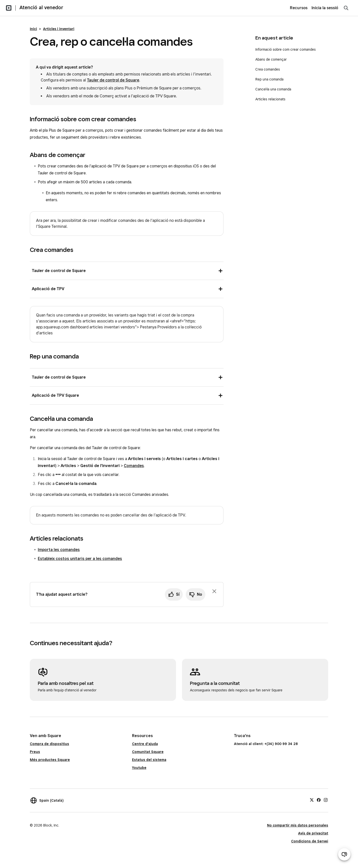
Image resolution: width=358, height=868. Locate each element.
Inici (33, 29)
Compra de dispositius (49, 744)
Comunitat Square (148, 752)
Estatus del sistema (149, 760)
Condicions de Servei (310, 841)
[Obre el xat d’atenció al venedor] (344, 854)
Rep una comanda (269, 79)
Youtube (139, 768)
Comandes (134, 466)
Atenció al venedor (41, 7)
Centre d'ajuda (145, 744)
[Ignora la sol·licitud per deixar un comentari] (214, 591)
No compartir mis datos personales (298, 825)
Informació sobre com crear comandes (286, 49)
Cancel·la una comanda (273, 89)
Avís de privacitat (313, 833)
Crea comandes (268, 69)
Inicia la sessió (325, 8)
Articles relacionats (270, 99)
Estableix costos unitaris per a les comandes (80, 559)
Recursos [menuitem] (299, 8)
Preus (35, 752)
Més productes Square (50, 760)
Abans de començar (271, 59)
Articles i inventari (59, 29)
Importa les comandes (59, 550)
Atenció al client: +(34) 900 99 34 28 (266, 744)
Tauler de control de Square (113, 80)
